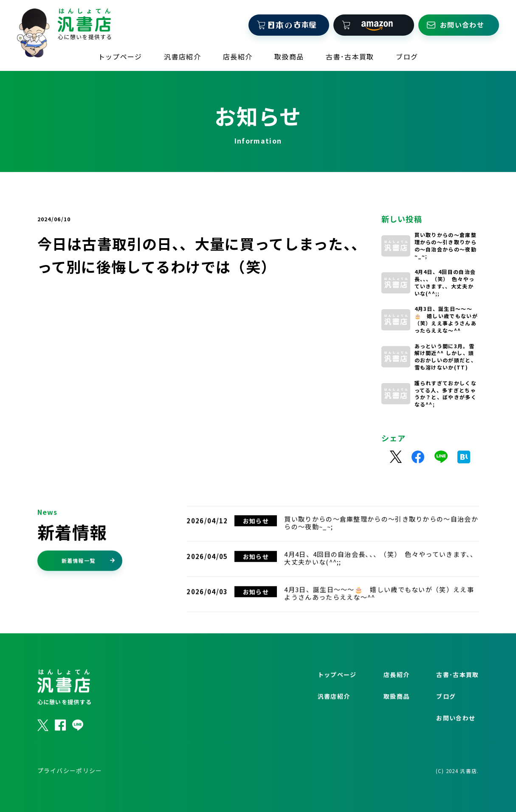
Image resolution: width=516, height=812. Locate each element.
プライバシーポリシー (70, 791)
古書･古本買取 (350, 51)
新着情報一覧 (88, 581)
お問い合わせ (456, 739)
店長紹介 (238, 51)
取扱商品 (289, 51)
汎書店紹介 (182, 51)
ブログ (407, 51)
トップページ (120, 51)
